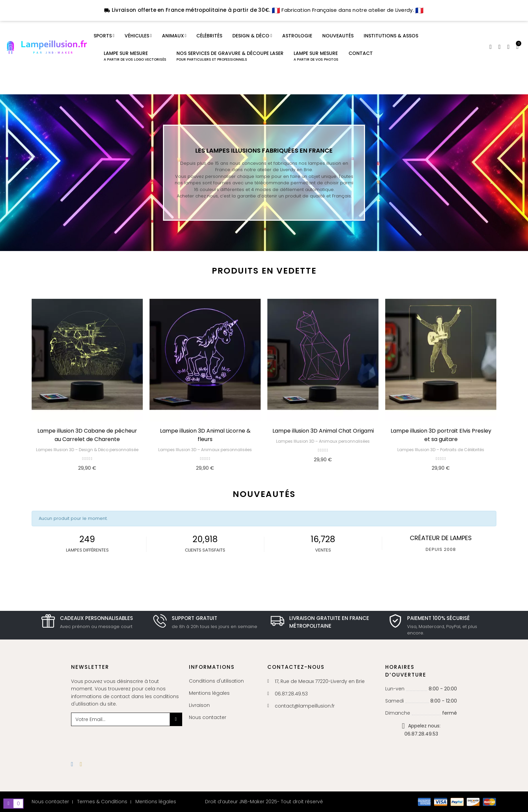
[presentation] (126, 739)
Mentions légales (209, 693)
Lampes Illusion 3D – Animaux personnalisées (205, 450)
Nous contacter (208, 717)
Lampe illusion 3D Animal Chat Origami (323, 431)
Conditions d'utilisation (216, 681)
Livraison (199, 705)
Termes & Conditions (102, 802)
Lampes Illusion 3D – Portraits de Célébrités (441, 450)
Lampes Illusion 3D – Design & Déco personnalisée (87, 450)
